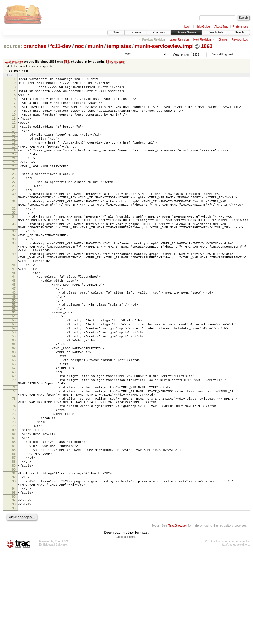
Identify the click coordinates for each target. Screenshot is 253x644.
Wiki (116, 32)
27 (14, 203)
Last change (14, 62)
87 (14, 539)
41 (14, 305)
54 (14, 367)
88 (14, 544)
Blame (223, 40)
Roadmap (159, 32)
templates (119, 46)
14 (14, 142)
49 (14, 343)
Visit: (128, 54)
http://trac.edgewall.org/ (235, 636)
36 (14, 264)
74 (14, 477)
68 (14, 435)
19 (14, 166)
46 (14, 329)
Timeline (136, 32)
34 (14, 245)
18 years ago (115, 62)
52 (14, 358)
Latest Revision (179, 40)
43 (14, 314)
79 (14, 501)
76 (14, 486)
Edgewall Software (55, 636)
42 (14, 310)
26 (14, 198)
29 (14, 213)
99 (14, 599)
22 (14, 180)
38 (14, 273)
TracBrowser (177, 617)
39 (14, 278)
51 (14, 353)
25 (14, 193)
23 (14, 185)
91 (14, 557)
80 (14, 506)
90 (14, 554)
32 (14, 236)
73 (14, 468)
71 (14, 454)
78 (14, 496)
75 (14, 481)
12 (14, 132)
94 (14, 576)
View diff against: (231, 54)
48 (14, 338)
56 (14, 377)
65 (14, 420)
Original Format (127, 629)
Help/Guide (203, 27)
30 (14, 218)
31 (14, 227)
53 (14, 363)
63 (14, 411)
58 (14, 387)
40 (14, 291)
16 (14, 151)
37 (14, 268)
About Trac (221, 27)
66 (14, 425)
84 (14, 525)
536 (66, 62)
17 (14, 156)
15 (14, 146)
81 (14, 510)
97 (14, 590)
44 (14, 319)
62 (14, 406)
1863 (207, 46)
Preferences (241, 27)
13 (14, 137)
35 (14, 254)
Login (188, 27)
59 (14, 392)
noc (79, 46)
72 (14, 458)
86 (14, 534)
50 (14, 348)
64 (14, 416)
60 (14, 396)
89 (14, 549)
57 (14, 382)
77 (14, 491)
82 (14, 515)
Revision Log (240, 40)
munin (95, 46)
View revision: (182, 54)
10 (14, 122)
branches (35, 46)
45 (14, 324)
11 (14, 127)
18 (14, 161)
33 (14, 241)
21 (14, 175)
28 (14, 208)
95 (14, 581)
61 (14, 401)
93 (14, 567)
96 (14, 586)
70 (14, 445)
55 (14, 372)
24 (14, 190)
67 (14, 430)
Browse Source (186, 32)
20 (14, 171)
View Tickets (215, 32)
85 (14, 530)
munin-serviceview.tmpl (164, 46)
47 (14, 334)
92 (14, 562)
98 (14, 594)
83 (14, 520)
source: (13, 46)
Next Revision (202, 40)
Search (239, 32)
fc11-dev (60, 46)
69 (14, 440)
